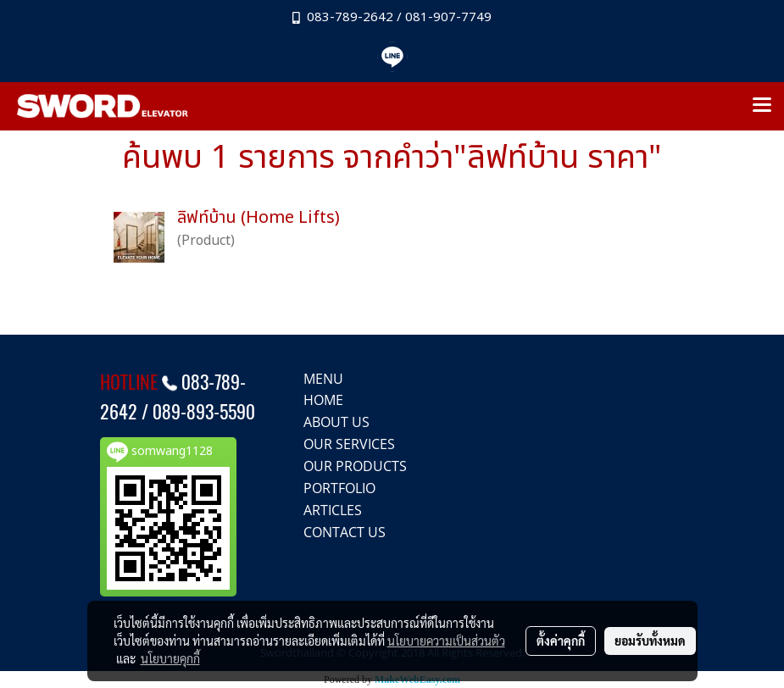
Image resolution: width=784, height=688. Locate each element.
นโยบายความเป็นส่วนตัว (446, 641)
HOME (323, 400)
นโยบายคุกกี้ (170, 658)
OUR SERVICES (349, 444)
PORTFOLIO (339, 488)
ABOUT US (336, 422)
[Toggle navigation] (762, 106)
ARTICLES (333, 510)
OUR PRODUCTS (355, 466)
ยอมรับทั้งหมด (650, 641)
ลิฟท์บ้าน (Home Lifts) (259, 218)
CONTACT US (345, 532)
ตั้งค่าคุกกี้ (561, 641)
